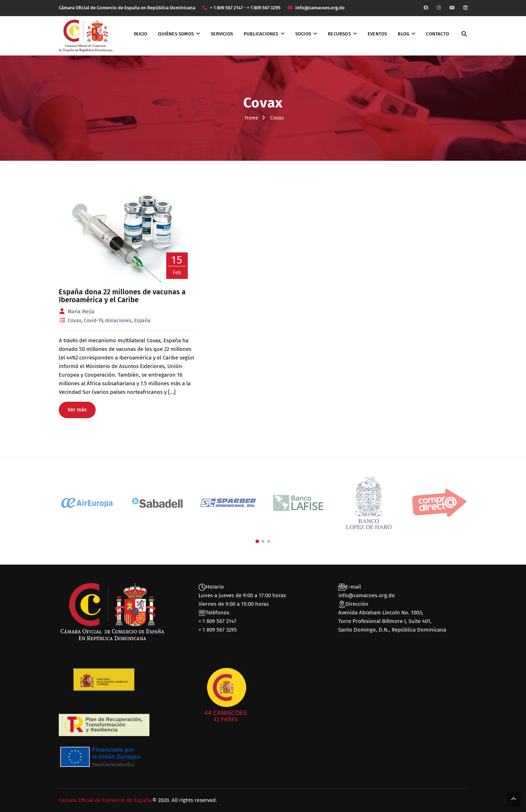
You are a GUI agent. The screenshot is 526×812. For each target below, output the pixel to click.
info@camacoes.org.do (367, 595)
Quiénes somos (176, 34)
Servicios (222, 34)
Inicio (140, 34)
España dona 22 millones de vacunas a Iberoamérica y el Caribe (122, 296)
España (142, 321)
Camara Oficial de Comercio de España (105, 800)
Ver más (77, 410)
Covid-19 (93, 321)
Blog (403, 34)
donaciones (118, 321)
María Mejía (81, 312)
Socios (303, 34)
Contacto (437, 34)
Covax (75, 321)
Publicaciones (261, 34)
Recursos (339, 34)
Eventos (377, 34)
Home (252, 118)
